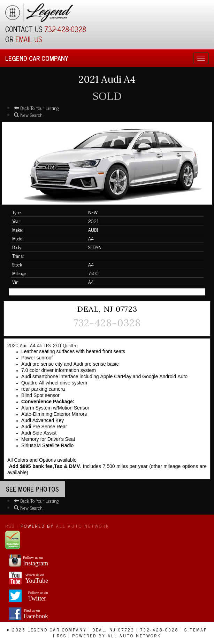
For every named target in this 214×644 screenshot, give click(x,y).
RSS (10, 526)
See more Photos (32, 489)
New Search (28, 115)
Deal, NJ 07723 (113, 630)
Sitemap (196, 630)
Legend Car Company (37, 58)
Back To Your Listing (36, 108)
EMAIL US (29, 39)
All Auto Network (83, 526)
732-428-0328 (65, 29)
